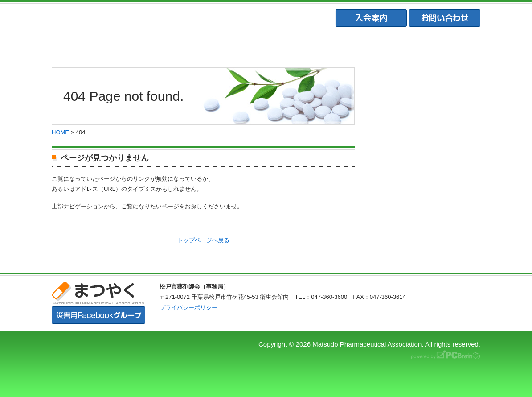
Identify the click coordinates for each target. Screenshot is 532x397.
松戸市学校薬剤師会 (353, 45)
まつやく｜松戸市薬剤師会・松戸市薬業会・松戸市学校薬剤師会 (174, 19)
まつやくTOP (91, 45)
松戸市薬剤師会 (178, 45)
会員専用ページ (440, 45)
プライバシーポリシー (188, 308)
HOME (60, 132)
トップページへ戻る (203, 240)
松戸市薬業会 (266, 45)
